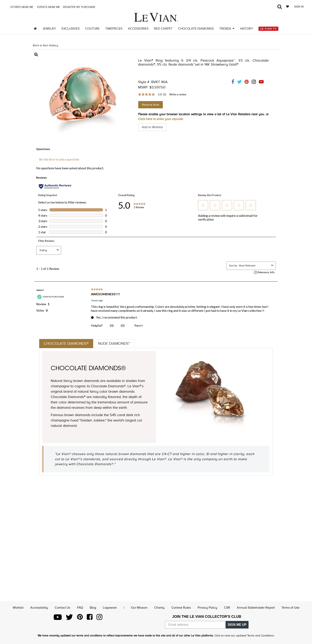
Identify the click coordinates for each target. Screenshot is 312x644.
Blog (93, 607)
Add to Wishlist (152, 127)
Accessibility (39, 607)
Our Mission (139, 607)
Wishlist (18, 607)
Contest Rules (181, 607)
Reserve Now (151, 105)
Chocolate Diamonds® (67, 344)
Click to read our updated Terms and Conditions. (245, 636)
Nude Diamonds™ (117, 344)
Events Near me (48, 7)
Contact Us (62, 607)
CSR (227, 607)
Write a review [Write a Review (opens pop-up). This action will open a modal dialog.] (178, 94)
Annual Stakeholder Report (256, 607)
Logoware (110, 607)
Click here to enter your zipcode (161, 119)
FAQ (80, 607)
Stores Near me (21, 7)
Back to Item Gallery (46, 45)
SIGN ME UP (237, 625)
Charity (159, 607)
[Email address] (195, 625)
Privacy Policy (207, 607)
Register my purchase (80, 7)
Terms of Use (291, 607)
